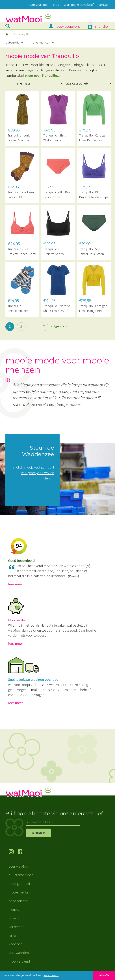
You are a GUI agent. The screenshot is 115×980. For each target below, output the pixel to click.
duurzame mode (21, 875)
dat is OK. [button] (104, 975)
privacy (14, 918)
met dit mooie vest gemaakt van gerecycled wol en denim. (34, 473)
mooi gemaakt (19, 884)
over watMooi (19, 866)
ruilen (13, 935)
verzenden (17, 927)
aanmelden (39, 833)
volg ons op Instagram (13, 852)
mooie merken (20, 892)
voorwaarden (19, 953)
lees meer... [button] (51, 975)
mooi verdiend (19, 961)
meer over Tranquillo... (43, 75)
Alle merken (42, 43)
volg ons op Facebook (22, 852)
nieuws (14, 909)
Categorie (13, 43)
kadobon (15, 944)
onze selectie (18, 901)
